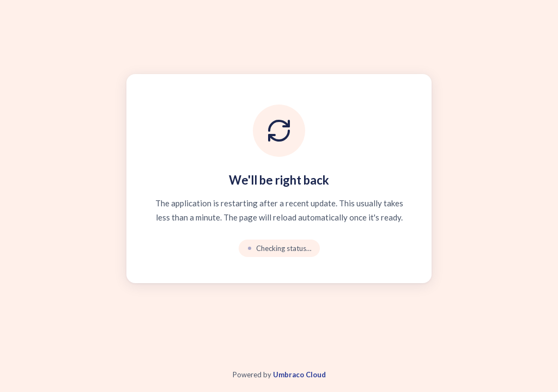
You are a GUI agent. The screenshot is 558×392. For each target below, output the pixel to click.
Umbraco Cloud (299, 375)
